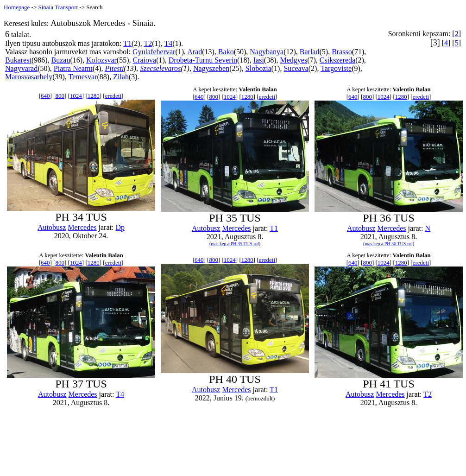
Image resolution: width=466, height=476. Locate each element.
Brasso (342, 52)
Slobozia (258, 68)
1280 (94, 96)
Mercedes (82, 227)
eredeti (113, 96)
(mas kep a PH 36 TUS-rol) (389, 244)
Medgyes (294, 60)
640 (45, 96)
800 (60, 96)
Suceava (296, 68)
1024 (76, 96)
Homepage (17, 7)
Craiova (144, 60)
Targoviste (336, 68)
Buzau (61, 60)
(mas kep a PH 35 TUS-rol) (235, 244)
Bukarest (18, 60)
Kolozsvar (101, 60)
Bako (226, 52)
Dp (120, 227)
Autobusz (52, 227)
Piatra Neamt (73, 68)
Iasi (259, 60)
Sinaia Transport (58, 7)
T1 (127, 43)
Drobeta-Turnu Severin (203, 60)
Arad (195, 52)
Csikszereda (337, 60)
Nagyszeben (211, 68)
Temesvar (83, 77)
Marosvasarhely (29, 77)
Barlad (310, 52)
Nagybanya (267, 52)
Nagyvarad (21, 68)
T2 (148, 43)
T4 (169, 43)
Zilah (121, 77)
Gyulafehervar (154, 52)
